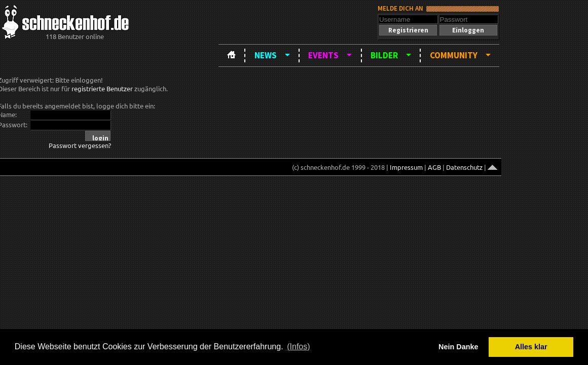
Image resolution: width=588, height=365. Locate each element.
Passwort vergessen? (80, 145)
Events (323, 55)
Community (454, 55)
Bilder (384, 55)
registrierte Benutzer (102, 88)
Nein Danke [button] (458, 347)
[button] (408, 30)
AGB (434, 167)
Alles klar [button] (531, 347)
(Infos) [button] (298, 346)
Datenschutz (464, 167)
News (266, 55)
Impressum (406, 167)
